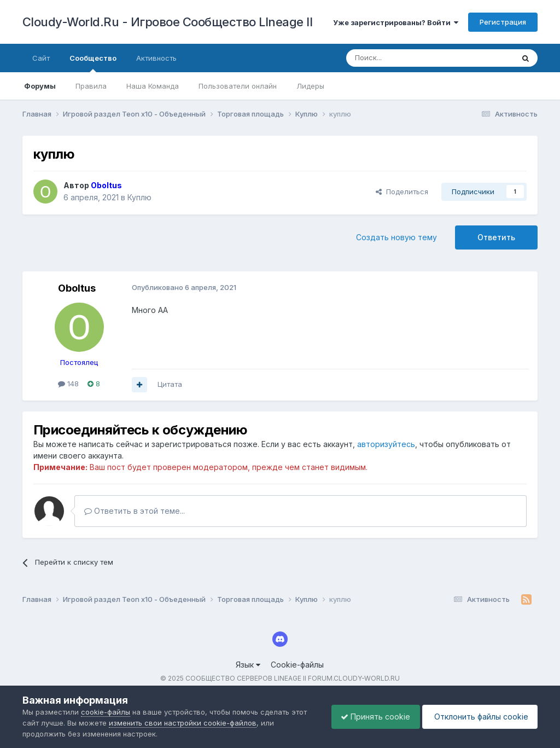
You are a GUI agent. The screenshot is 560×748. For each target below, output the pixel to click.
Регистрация (503, 22)
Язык (248, 665)
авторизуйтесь (386, 444)
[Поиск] (405, 58)
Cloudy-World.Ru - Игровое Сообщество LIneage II (168, 22)
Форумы (40, 86)
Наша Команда (153, 86)
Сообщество (93, 63)
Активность (156, 58)
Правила (91, 86)
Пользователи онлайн (238, 86)
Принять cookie (370, 717)
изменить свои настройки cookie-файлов (183, 723)
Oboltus (77, 288)
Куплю (139, 197)
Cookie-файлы (297, 665)
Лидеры (310, 86)
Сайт (41, 58)
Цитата (170, 384)
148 (68, 384)
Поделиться (402, 192)
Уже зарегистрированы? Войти (396, 22)
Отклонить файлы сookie (478, 717)
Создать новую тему (396, 237)
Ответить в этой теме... (135, 511)
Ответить (496, 237)
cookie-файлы (106, 712)
